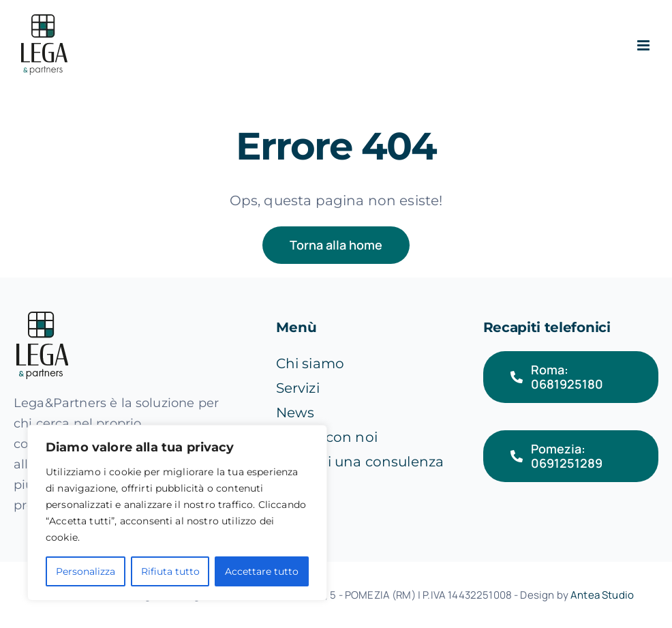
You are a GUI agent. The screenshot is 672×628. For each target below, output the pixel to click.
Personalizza (86, 571)
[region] (177, 513)
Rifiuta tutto (170, 571)
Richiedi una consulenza (360, 462)
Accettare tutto (262, 571)
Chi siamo (310, 363)
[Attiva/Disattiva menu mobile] (644, 45)
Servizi (298, 388)
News (295, 413)
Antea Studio (602, 595)
